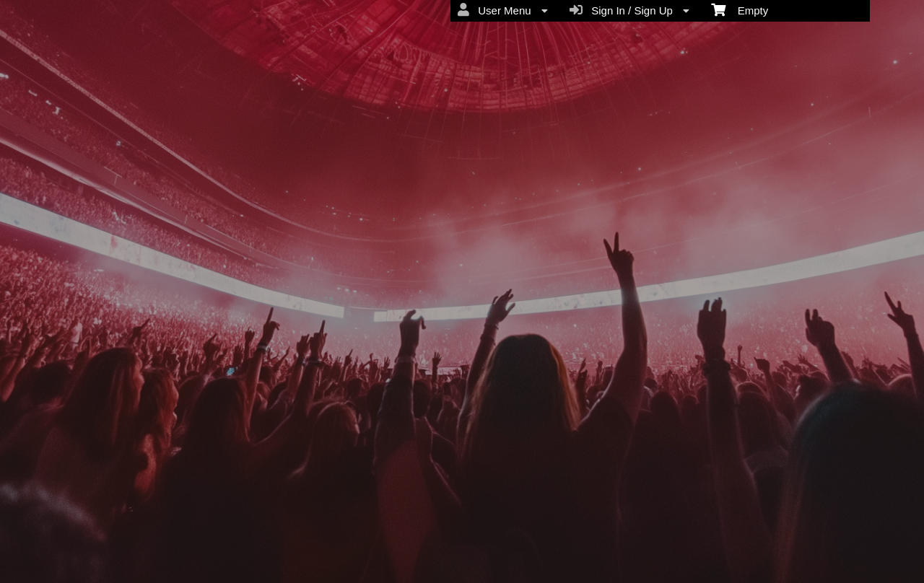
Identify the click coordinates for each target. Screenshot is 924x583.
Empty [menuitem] (740, 9)
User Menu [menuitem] (503, 10)
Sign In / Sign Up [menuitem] (629, 10)
